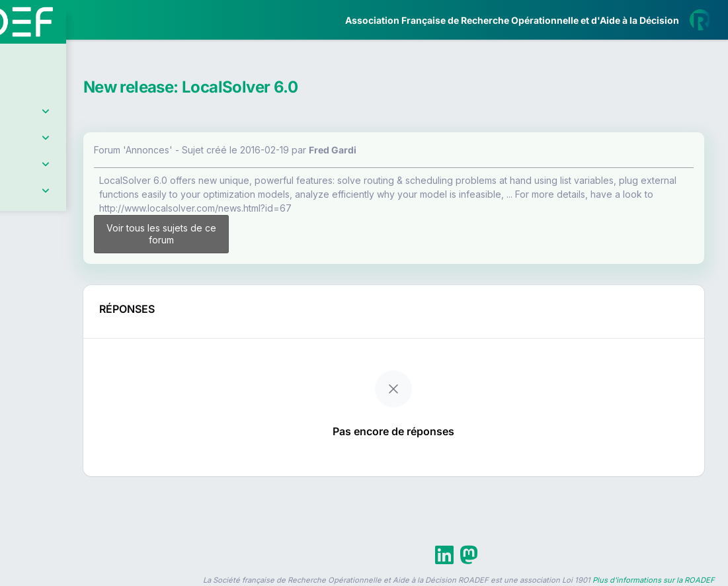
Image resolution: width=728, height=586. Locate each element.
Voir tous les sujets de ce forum (258, 234)
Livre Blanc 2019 (67, 489)
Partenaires (54, 305)
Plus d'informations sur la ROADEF (654, 580)
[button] (20, 392)
